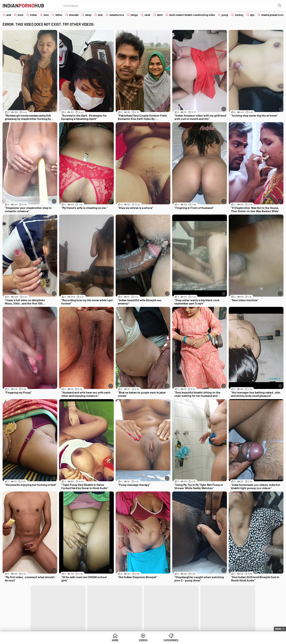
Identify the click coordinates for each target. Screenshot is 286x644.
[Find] (280, 5)
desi (100, 15)
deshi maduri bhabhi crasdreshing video (192, 15)
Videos (143, 640)
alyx (252, 15)
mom (20, 15)
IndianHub (23, 5)
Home (115, 640)
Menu (278, 629)
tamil (160, 15)
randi (147, 15)
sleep (88, 15)
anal (9, 15)
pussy (225, 15)
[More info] (54, 109)
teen (46, 15)
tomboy (239, 15)
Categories (171, 640)
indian (33, 15)
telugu (134, 15)
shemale (74, 15)
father (59, 15)
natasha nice (117, 15)
